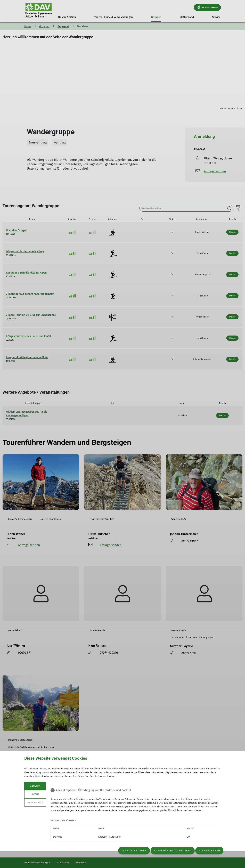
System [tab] (35, 794)
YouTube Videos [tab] (35, 802)
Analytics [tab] (35, 786)
